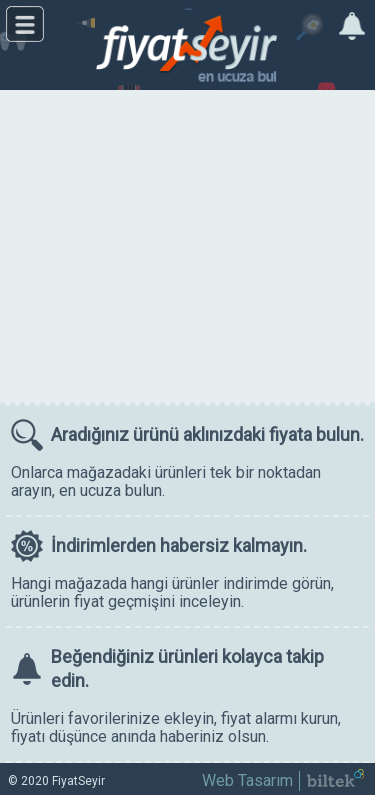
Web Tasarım (247, 780)
